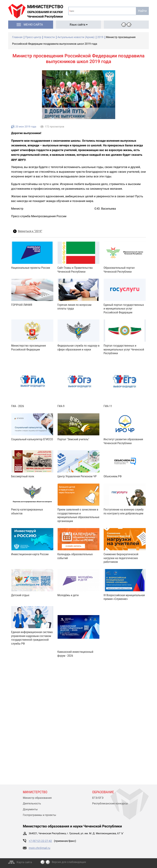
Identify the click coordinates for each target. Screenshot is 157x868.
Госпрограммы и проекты (39, 815)
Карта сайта (24, 862)
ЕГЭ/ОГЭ (98, 798)
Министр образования (37, 798)
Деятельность (32, 804)
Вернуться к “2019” (30, 231)
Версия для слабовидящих (69, 862)
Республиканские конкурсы (110, 804)
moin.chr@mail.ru (39, 848)
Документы (30, 809)
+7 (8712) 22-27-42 (40, 841)
